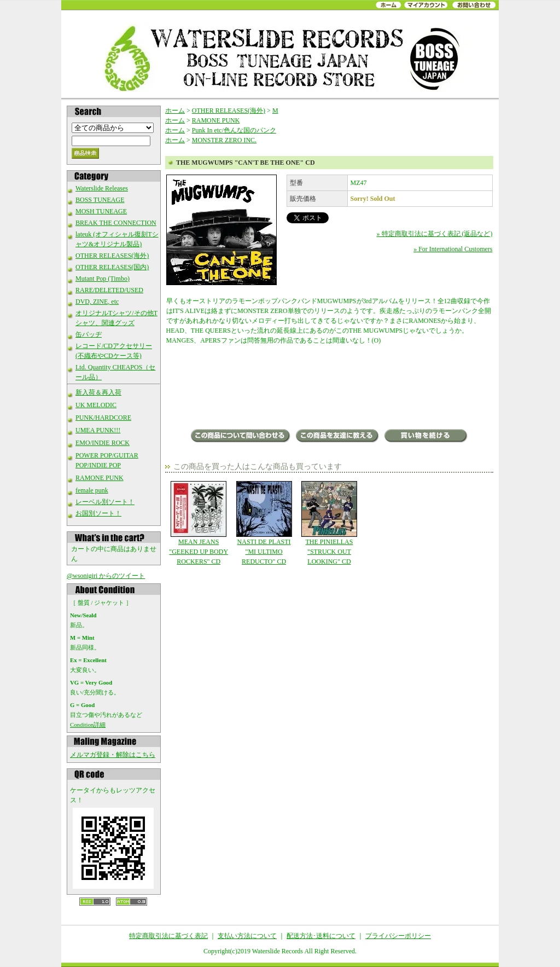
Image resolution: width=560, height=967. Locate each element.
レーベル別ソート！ (105, 502)
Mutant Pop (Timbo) (103, 279)
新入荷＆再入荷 (98, 392)
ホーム (175, 111)
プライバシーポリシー (398, 936)
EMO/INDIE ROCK (103, 443)
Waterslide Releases (102, 188)
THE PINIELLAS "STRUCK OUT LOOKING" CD (329, 523)
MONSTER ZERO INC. (224, 140)
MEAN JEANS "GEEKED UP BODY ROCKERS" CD (199, 523)
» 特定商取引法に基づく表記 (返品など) (435, 234)
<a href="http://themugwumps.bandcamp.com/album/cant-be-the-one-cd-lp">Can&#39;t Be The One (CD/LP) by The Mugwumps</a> (329, 388)
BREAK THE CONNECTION (116, 223)
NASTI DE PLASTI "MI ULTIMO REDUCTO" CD (264, 523)
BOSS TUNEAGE (100, 200)
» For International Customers (453, 249)
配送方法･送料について (321, 936)
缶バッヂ (89, 334)
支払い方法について (247, 936)
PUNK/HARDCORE (103, 418)
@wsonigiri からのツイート (106, 576)
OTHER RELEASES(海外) (112, 256)
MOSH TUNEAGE (101, 211)
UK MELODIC (96, 405)
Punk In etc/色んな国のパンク (234, 130)
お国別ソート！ (98, 513)
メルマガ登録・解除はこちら (113, 755)
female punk (92, 490)
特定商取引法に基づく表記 (168, 936)
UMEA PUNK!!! (98, 430)
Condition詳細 (88, 725)
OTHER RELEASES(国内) (112, 267)
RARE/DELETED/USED (109, 290)
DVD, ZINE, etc (97, 302)
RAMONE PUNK (100, 478)
